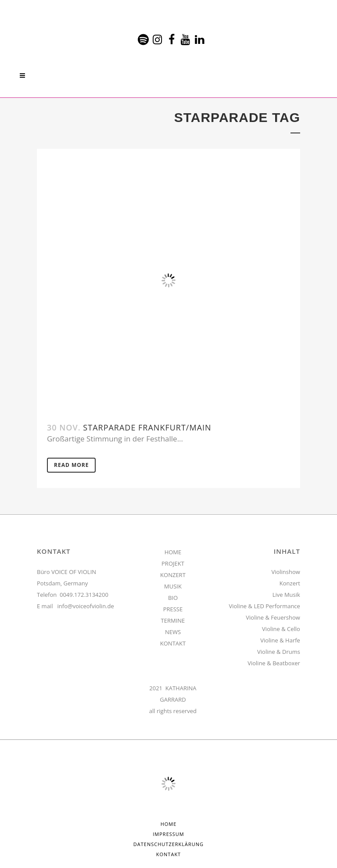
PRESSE (173, 609)
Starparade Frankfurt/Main (147, 427)
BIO (173, 598)
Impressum (168, 834)
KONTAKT (173, 643)
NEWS (173, 632)
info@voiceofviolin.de (86, 606)
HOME (173, 552)
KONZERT (173, 575)
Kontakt (168, 854)
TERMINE (173, 621)
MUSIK (173, 586)
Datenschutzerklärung (168, 844)
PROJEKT (173, 563)
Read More (71, 465)
